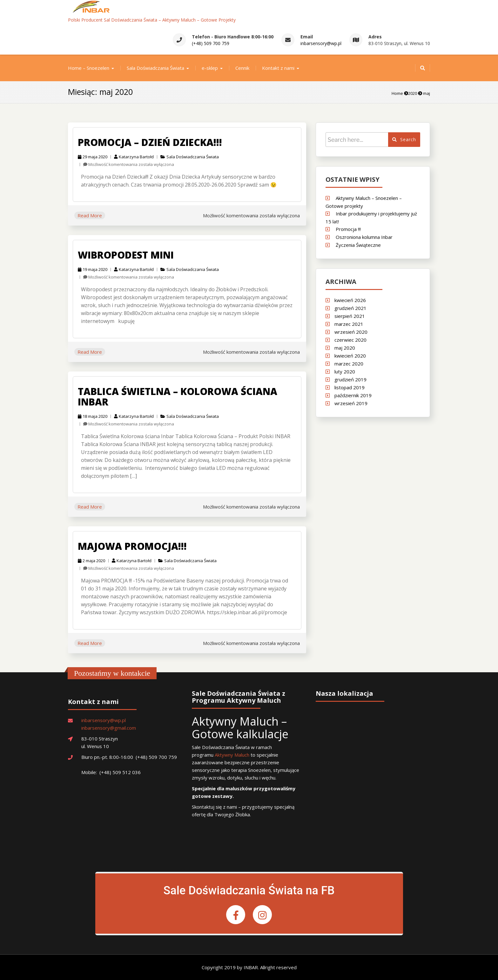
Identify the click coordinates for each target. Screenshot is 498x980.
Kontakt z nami (278, 68)
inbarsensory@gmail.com (109, 728)
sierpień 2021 (350, 316)
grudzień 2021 (350, 308)
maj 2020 (345, 348)
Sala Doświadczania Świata (155, 68)
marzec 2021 (349, 324)
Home (397, 93)
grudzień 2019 (350, 379)
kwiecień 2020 (350, 356)
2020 (413, 93)
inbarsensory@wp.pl (321, 43)
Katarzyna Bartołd (134, 157)
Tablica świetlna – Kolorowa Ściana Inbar (178, 397)
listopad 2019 (350, 387)
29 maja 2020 (93, 157)
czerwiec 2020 (350, 340)
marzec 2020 (349, 364)
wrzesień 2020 (351, 332)
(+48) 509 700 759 (211, 43)
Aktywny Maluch (232, 755)
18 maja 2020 (93, 416)
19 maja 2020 (93, 269)
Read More (90, 215)
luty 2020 (345, 372)
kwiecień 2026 (350, 300)
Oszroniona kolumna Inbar (364, 237)
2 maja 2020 (91, 561)
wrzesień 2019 (351, 403)
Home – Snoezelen (89, 68)
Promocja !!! (348, 229)
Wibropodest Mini (126, 255)
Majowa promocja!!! (132, 546)
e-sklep (210, 68)
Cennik (242, 68)
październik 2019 (353, 395)
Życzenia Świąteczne (358, 245)
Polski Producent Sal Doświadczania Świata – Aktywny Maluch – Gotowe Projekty (152, 20)
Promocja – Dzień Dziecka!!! (150, 142)
